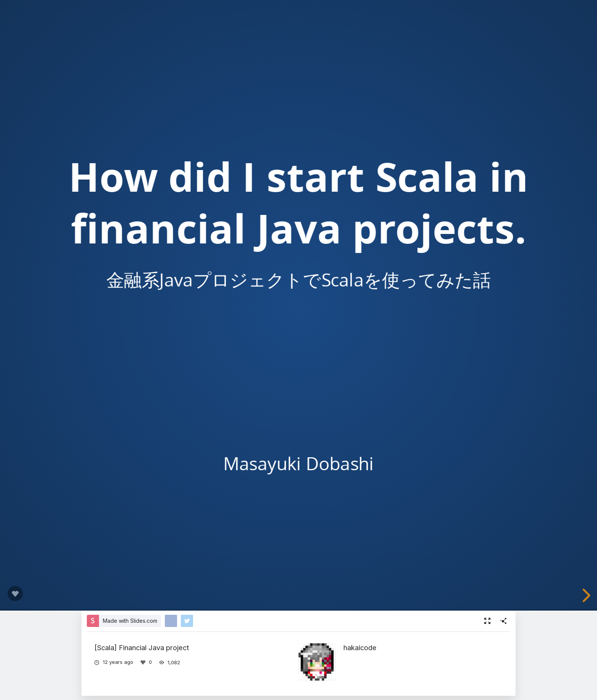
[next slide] (585, 595)
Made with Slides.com (130, 621)
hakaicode (360, 647)
